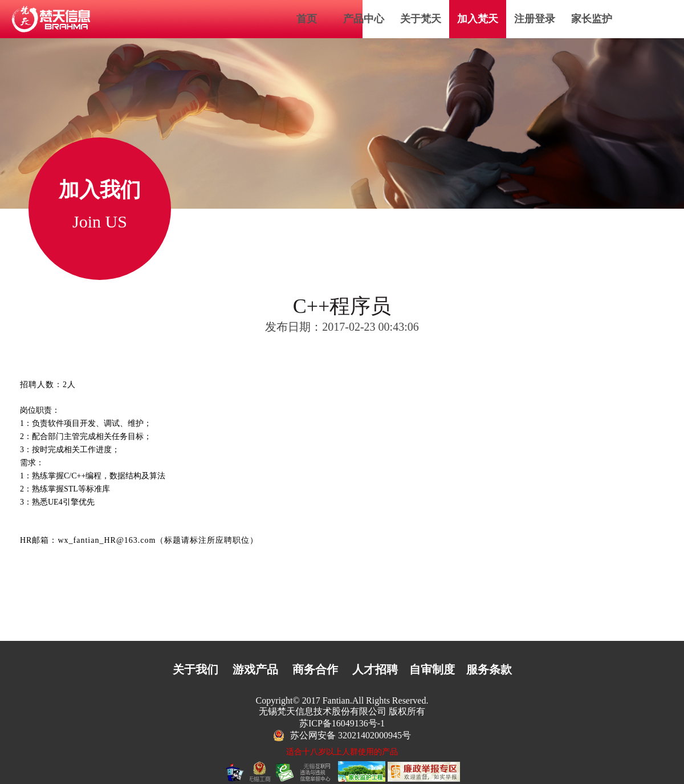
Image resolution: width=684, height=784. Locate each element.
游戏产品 (255, 669)
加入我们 (100, 190)
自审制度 (432, 669)
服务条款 (489, 669)
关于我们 (196, 669)
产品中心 (364, 19)
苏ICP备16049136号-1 (342, 723)
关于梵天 (421, 19)
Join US (100, 222)
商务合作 (315, 669)
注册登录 (535, 19)
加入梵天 (478, 19)
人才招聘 (375, 669)
